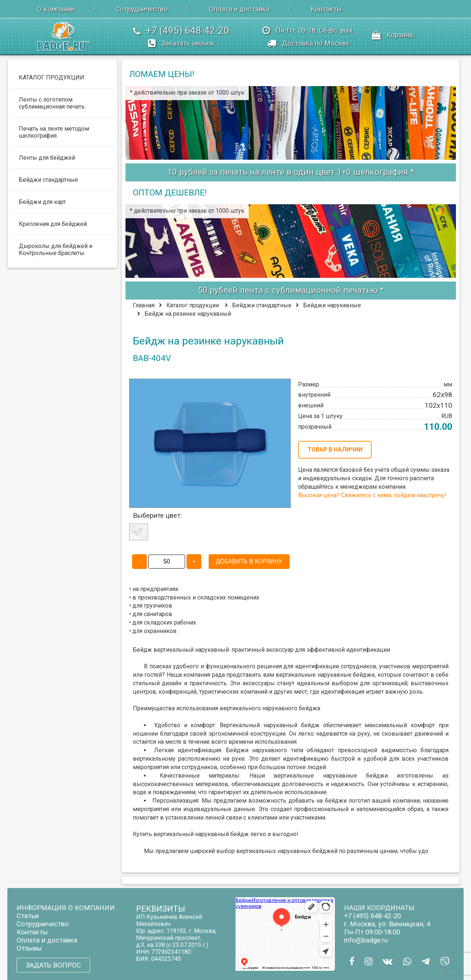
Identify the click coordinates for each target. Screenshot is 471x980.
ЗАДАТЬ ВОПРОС (53, 965)
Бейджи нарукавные (332, 305)
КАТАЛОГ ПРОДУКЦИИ (52, 77)
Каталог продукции (193, 305)
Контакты (326, 9)
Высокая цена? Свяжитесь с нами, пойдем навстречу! (372, 495)
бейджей (325, 851)
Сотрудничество (142, 9)
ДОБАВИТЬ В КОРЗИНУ (249, 561)
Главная (144, 305)
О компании (56, 9)
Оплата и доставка (239, 9)
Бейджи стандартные (262, 305)
